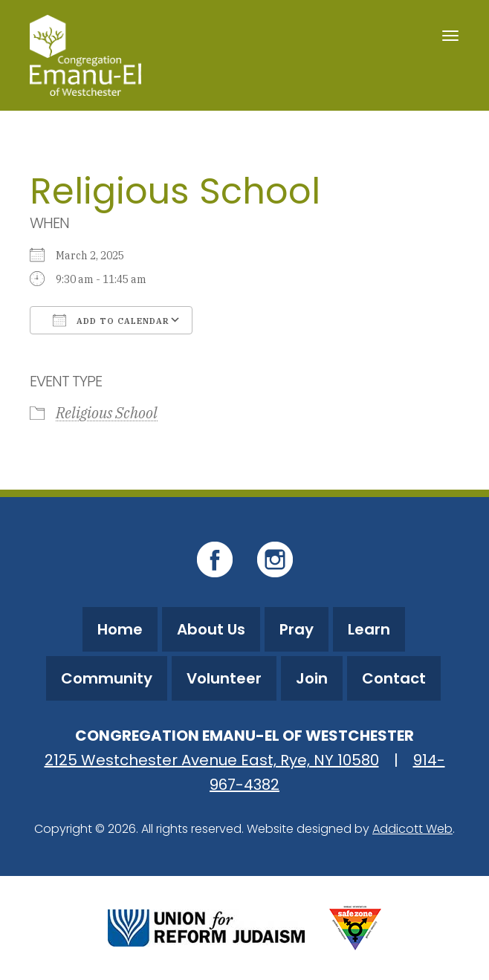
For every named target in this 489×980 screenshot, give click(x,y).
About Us (211, 629)
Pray (297, 629)
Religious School (107, 413)
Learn (369, 629)
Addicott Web (412, 829)
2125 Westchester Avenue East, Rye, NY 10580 (212, 760)
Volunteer (224, 678)
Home (120, 629)
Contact (394, 678)
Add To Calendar (111, 320)
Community (107, 678)
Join (312, 678)
